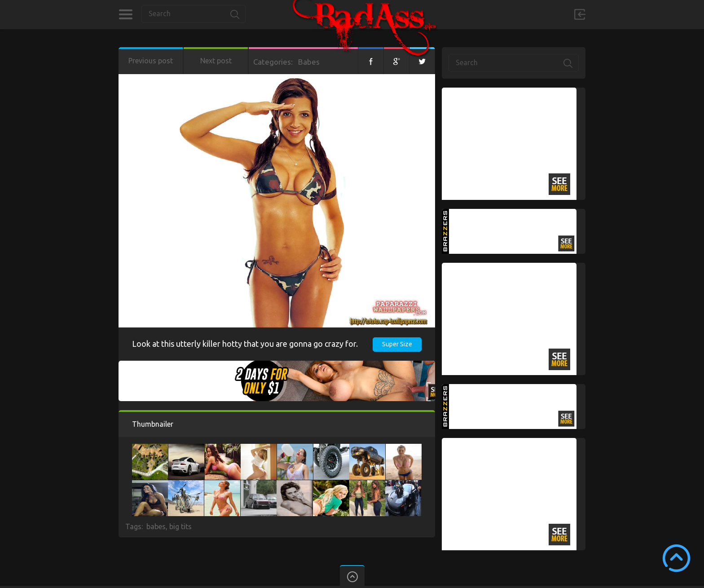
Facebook (371, 61)
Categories (125, 14)
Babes (309, 62)
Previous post (151, 61)
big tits (180, 526)
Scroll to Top (676, 558)
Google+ (396, 61)
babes (156, 526)
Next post (216, 61)
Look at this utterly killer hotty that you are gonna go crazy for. (245, 344)
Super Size (397, 344)
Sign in (580, 14)
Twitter (422, 61)
